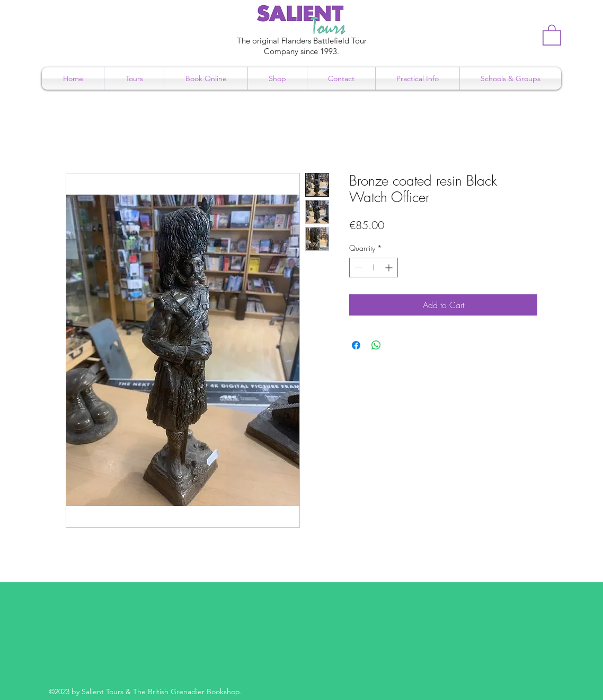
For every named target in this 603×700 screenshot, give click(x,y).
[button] (552, 34)
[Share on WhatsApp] (376, 345)
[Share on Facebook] (356, 345)
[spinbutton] (374, 268)
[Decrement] (357, 268)
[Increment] (390, 268)
